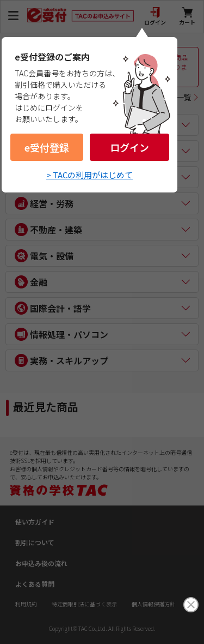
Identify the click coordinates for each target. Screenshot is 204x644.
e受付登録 (47, 147)
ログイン (129, 147)
